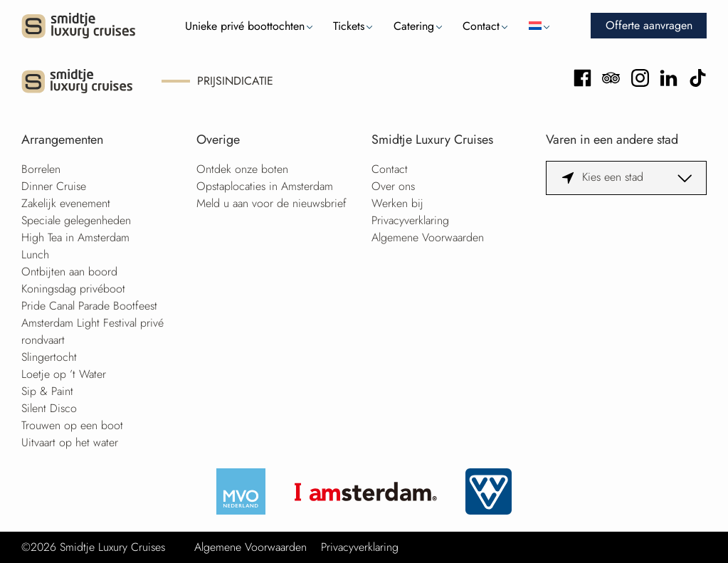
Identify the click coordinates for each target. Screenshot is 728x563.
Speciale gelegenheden (76, 220)
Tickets (349, 26)
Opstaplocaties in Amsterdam (265, 186)
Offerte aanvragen (649, 25)
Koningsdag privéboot (73, 289)
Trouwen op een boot (72, 425)
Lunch (35, 254)
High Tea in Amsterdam (75, 237)
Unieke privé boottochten (245, 26)
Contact (481, 26)
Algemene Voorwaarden (428, 237)
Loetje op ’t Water (64, 374)
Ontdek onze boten (242, 169)
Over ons (393, 186)
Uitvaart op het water (70, 442)
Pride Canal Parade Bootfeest (89, 306)
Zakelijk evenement (66, 203)
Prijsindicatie (235, 81)
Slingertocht (49, 357)
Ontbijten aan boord (69, 272)
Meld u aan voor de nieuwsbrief (271, 203)
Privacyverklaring (410, 220)
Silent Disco (49, 408)
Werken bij (397, 203)
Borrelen (41, 169)
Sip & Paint (47, 391)
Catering (414, 26)
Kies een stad (613, 177)
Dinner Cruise (54, 186)
